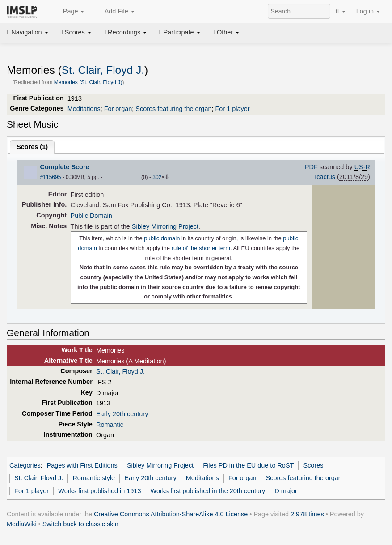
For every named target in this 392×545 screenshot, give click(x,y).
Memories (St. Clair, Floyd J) (88, 82)
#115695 (51, 177)
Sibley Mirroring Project (165, 226)
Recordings (125, 32)
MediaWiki (22, 524)
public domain (162, 238)
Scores (76, 32)
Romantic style (94, 478)
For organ (118, 109)
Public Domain (91, 216)
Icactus (325, 177)
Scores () (32, 147)
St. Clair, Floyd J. (103, 70)
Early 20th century (122, 414)
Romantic (110, 425)
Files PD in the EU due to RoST (248, 465)
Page (69, 12)
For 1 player (232, 109)
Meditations (84, 109)
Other (226, 32)
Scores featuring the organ (173, 109)
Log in (368, 11)
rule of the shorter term (201, 248)
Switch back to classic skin (80, 524)
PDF (311, 167)
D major (286, 491)
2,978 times (307, 514)
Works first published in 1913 (99, 491)
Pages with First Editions (82, 465)
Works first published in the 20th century (208, 491)
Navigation (28, 32)
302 (157, 177)
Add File (114, 12)
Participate (180, 32)
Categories (25, 465)
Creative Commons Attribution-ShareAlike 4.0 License (171, 514)
